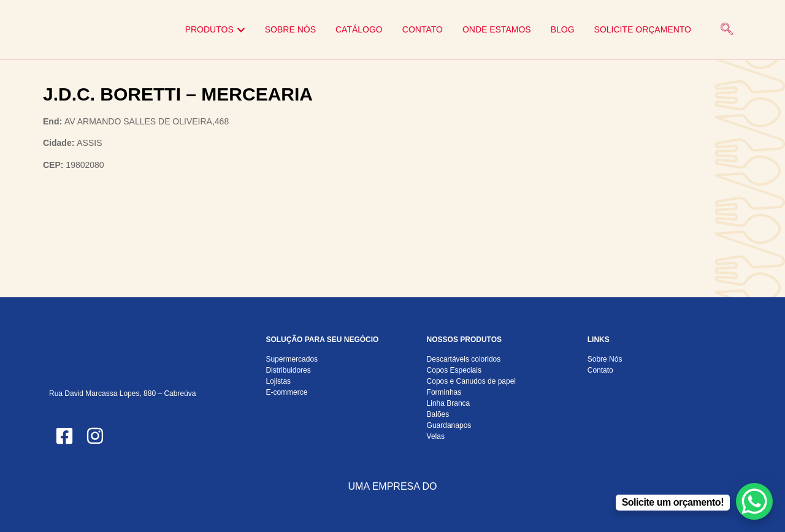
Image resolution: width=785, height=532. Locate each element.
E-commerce (286, 392)
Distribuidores (288, 370)
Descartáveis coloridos (464, 359)
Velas (436, 436)
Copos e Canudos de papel (471, 381)
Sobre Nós (605, 359)
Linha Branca (449, 403)
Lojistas (278, 381)
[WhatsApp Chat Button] (754, 501)
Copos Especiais (454, 370)
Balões (438, 414)
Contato (600, 370)
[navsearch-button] (727, 30)
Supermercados (292, 359)
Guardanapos (449, 425)
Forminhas (444, 392)
